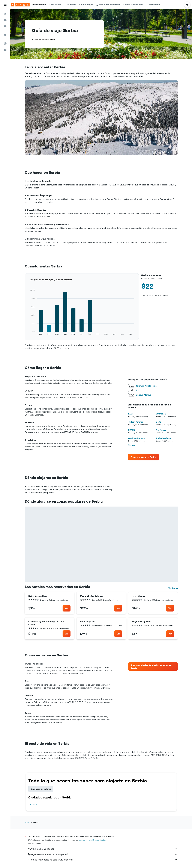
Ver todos (173, 588)
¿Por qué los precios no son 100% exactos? (103, 860)
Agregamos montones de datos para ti (103, 854)
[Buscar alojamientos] (5, 20)
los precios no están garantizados (92, 840)
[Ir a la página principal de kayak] (20, 5)
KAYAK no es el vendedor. (103, 849)
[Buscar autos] (5, 26)
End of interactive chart (25, 335)
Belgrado (33, 804)
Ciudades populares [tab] (41, 789)
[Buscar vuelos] (5, 14)
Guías (27, 822)
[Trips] (5, 35)
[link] (143, 457)
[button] (5, 5)
